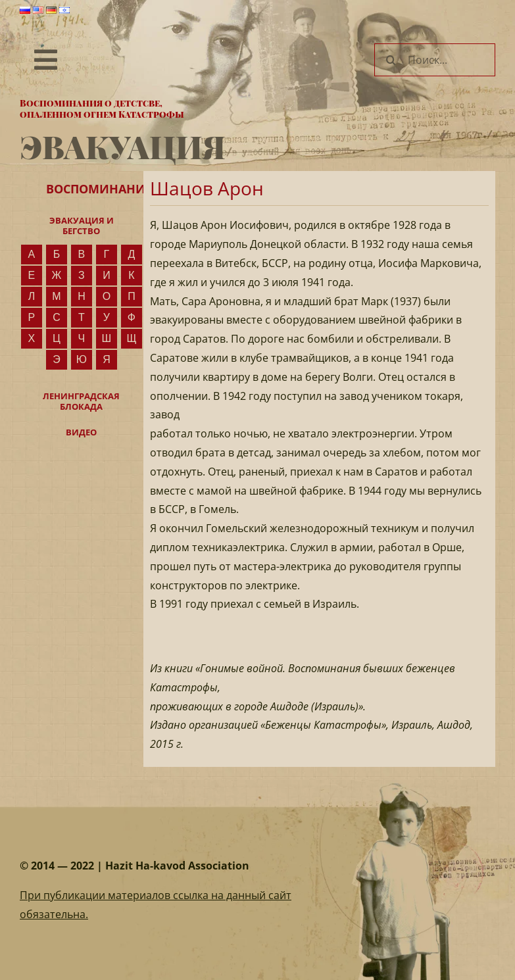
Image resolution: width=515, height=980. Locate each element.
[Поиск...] (435, 60)
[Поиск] (391, 60)
